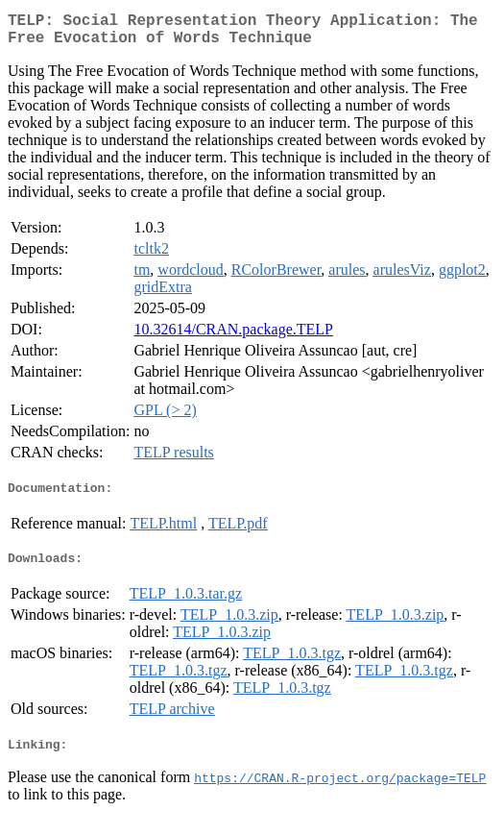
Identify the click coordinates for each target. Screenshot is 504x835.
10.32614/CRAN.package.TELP (233, 337)
